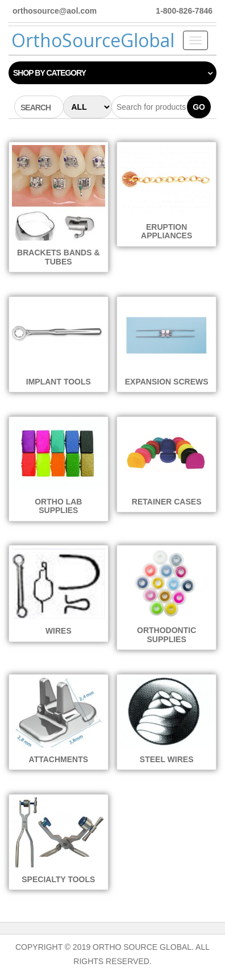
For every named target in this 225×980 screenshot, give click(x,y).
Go (199, 107)
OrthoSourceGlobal (93, 40)
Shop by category (49, 73)
